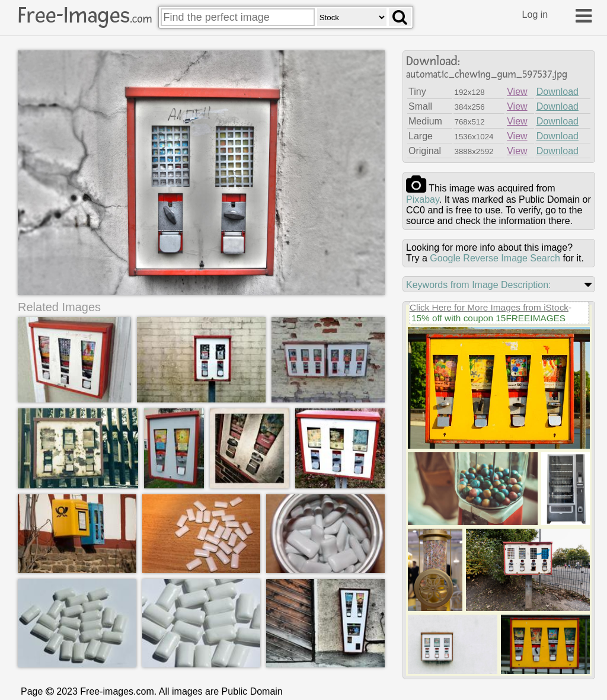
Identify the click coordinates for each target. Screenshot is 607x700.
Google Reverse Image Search (495, 258)
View (517, 92)
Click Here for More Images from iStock (489, 307)
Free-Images (85, 15)
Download (558, 92)
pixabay (423, 199)
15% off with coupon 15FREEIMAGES (488, 318)
